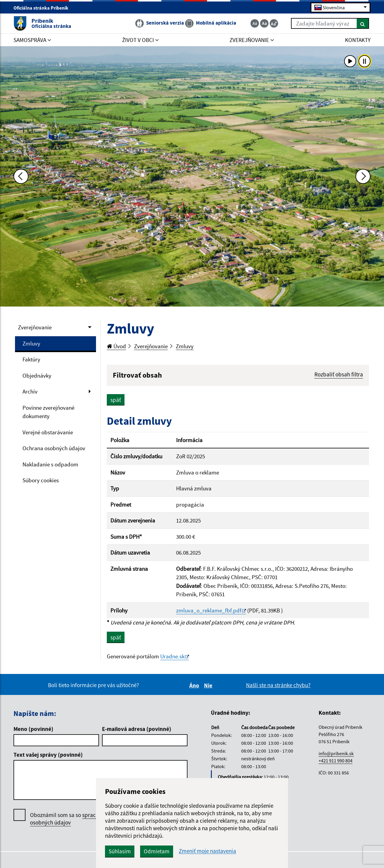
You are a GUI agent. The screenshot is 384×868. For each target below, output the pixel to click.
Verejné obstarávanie (48, 432)
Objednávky (37, 376)
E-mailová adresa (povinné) (137, 729)
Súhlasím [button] (120, 851)
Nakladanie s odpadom (50, 464)
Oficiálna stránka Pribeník (43, 8)
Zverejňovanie (35, 327)
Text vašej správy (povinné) (48, 755)
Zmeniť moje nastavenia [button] (207, 851)
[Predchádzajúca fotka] (21, 176)
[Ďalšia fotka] (363, 176)
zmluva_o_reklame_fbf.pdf (209, 610)
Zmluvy (31, 343)
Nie (209, 685)
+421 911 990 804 (336, 761)
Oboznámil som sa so (72, 819)
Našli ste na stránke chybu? (278, 685)
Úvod (116, 346)
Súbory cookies (41, 480)
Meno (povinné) (33, 729)
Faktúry (31, 359)
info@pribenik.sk (336, 753)
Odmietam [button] (157, 851)
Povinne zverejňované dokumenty (48, 412)
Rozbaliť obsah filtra (339, 374)
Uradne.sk (172, 656)
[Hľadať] (363, 23)
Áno (195, 685)
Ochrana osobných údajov (54, 448)
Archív (30, 391)
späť (116, 400)
